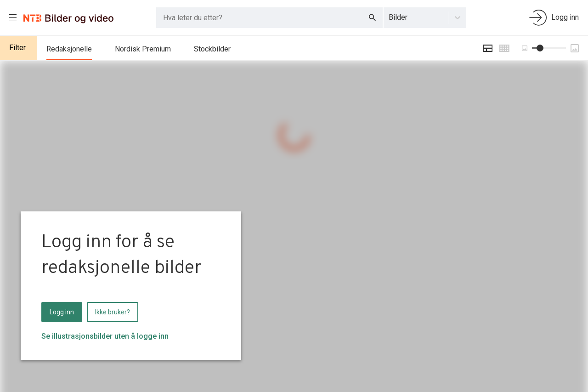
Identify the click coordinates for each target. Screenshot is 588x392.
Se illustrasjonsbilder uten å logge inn (105, 336)
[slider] (540, 48)
